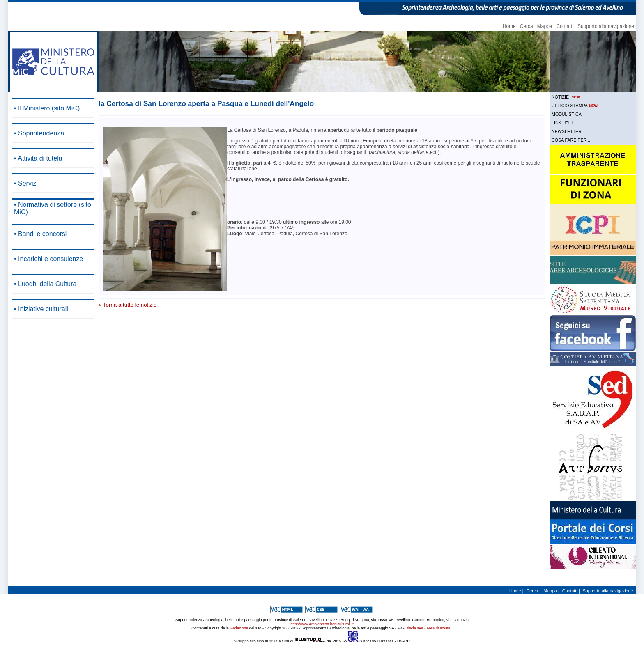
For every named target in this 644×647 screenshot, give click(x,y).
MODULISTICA (567, 114)
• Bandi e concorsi (40, 234)
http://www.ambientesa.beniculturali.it (322, 624)
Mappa (545, 26)
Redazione (239, 628)
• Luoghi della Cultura (45, 284)
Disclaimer (414, 628)
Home (509, 26)
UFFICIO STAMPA (575, 106)
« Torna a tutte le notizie (128, 305)
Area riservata (439, 628)
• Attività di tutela (38, 158)
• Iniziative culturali (41, 309)
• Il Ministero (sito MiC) (47, 108)
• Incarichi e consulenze (48, 259)
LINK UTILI (562, 123)
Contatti (565, 26)
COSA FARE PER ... (572, 140)
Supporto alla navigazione (606, 26)
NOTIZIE (567, 97)
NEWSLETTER (567, 131)
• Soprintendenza (39, 133)
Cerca (527, 26)
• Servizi (26, 183)
